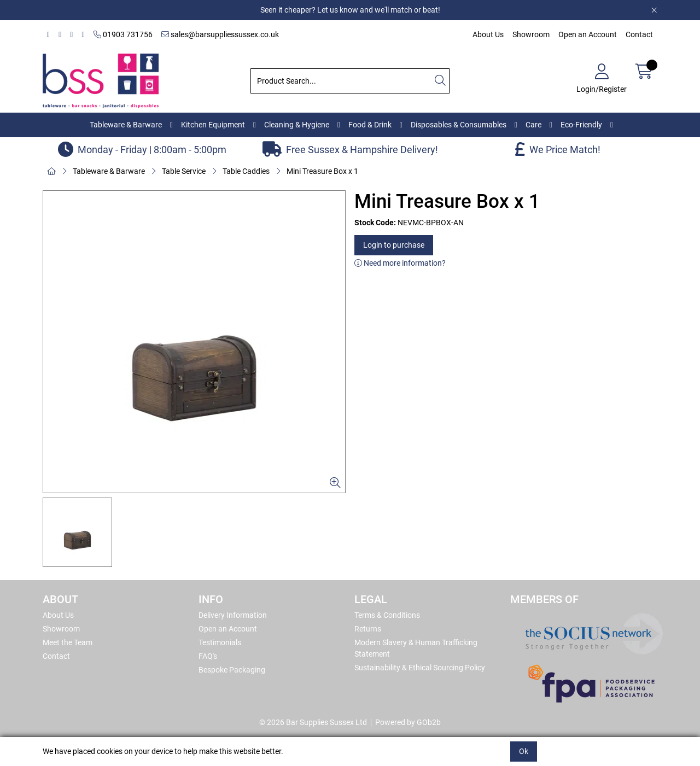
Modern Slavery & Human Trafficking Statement (416, 648)
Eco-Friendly (581, 125)
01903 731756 (123, 34)
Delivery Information (233, 615)
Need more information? (400, 263)
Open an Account (588, 34)
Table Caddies (246, 171)
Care (533, 125)
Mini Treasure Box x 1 (322, 171)
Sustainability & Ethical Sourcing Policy (420, 668)
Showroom (531, 34)
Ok (524, 751)
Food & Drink (370, 125)
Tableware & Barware (126, 125)
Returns (368, 629)
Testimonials (220, 642)
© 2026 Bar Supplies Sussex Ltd (313, 722)
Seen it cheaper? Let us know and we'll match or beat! (350, 10)
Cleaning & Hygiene (297, 125)
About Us (488, 34)
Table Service (184, 171)
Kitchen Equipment (213, 125)
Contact (639, 34)
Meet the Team (68, 642)
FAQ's (208, 656)
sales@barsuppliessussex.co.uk (220, 34)
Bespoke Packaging (232, 670)
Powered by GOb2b (408, 722)
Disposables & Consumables (459, 125)
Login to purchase (394, 245)
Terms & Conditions (387, 615)
